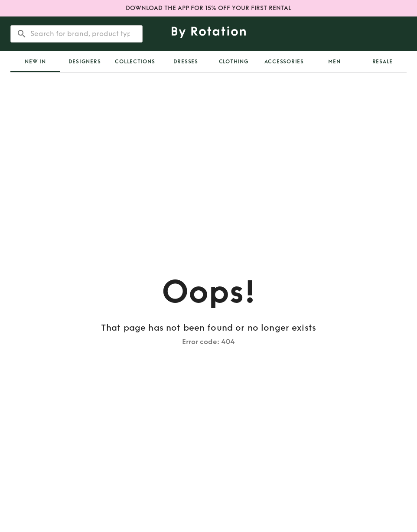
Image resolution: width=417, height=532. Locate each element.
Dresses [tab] (186, 62)
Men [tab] (334, 62)
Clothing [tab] (234, 62)
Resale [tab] (383, 62)
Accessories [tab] (284, 62)
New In (35, 62)
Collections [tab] (135, 62)
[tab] (35, 62)
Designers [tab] (85, 62)
